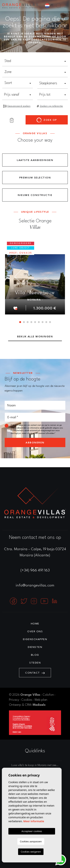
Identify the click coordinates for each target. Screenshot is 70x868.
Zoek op (47, 120)
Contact (35, 673)
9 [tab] (50, 322)
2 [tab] (24, 322)
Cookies (27, 700)
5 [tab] (35, 322)
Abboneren (35, 443)
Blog (35, 655)
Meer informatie (34, 821)
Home (35, 624)
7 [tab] (43, 322)
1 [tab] (20, 322)
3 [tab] (28, 322)
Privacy (14, 700)
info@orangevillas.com (35, 586)
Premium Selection (35, 178)
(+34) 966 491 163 (35, 570)
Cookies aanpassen (31, 841)
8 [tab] (46, 322)
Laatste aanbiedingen (35, 160)
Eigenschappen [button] (35, 639)
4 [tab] (31, 322)
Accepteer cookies (32, 831)
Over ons (35, 632)
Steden (35, 663)
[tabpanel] (35, 277)
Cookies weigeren (31, 852)
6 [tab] (39, 322)
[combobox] (35, 61)
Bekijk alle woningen (35, 337)
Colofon (48, 695)
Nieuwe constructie (35, 195)
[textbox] (35, 61)
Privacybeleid (17, 431)
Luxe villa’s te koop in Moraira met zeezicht (36, 765)
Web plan (41, 700)
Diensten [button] (35, 647)
